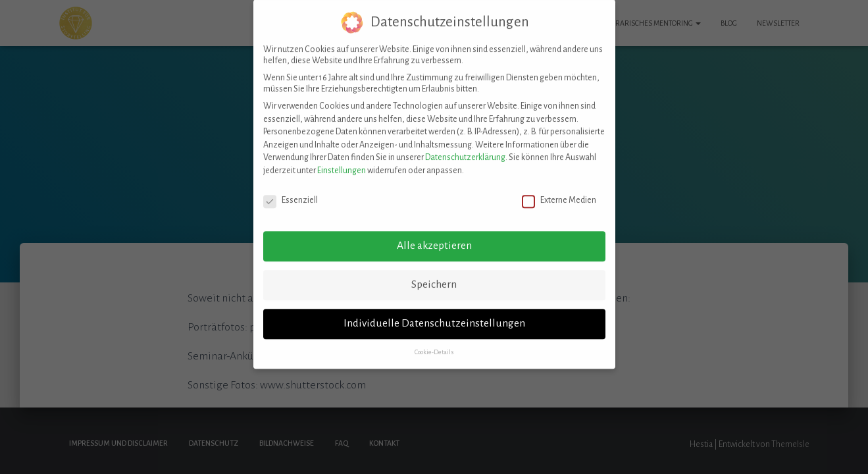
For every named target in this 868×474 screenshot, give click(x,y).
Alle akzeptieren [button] (434, 236)
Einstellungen (342, 161)
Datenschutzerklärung (465, 147)
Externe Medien (559, 190)
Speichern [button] (434, 275)
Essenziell (291, 190)
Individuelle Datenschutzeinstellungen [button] (434, 313)
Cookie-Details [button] (434, 342)
